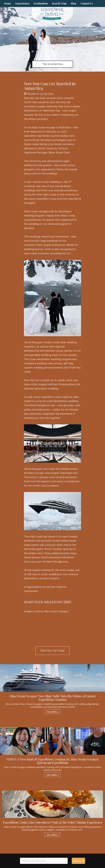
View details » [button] (52, 712)
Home (8, 3)
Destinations (41, 3)
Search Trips (59, 3)
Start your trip (79, 861)
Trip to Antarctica (52, 64)
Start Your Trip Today (52, 651)
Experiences (22, 3)
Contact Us (87, 3)
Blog (74, 3)
